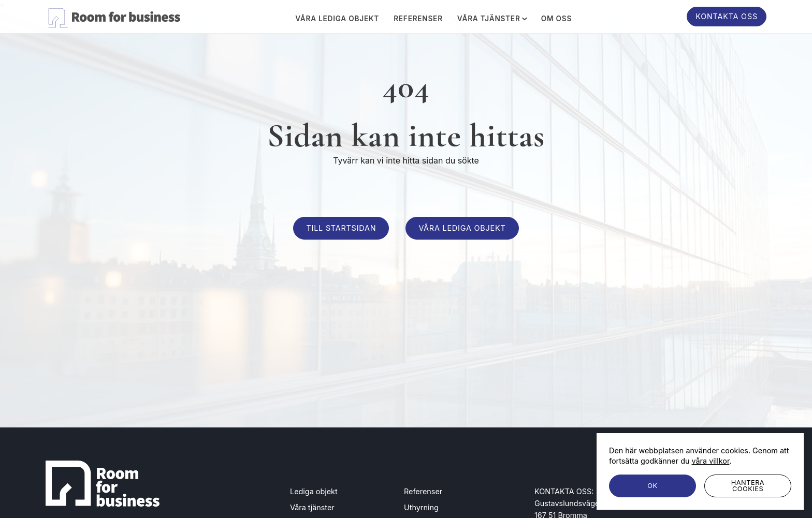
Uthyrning (421, 507)
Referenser (418, 19)
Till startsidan (341, 228)
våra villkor (711, 461)
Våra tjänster (492, 19)
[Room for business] (113, 16)
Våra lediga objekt (337, 19)
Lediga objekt (314, 491)
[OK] (653, 486)
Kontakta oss (727, 16)
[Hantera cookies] (748, 486)
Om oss (556, 19)
